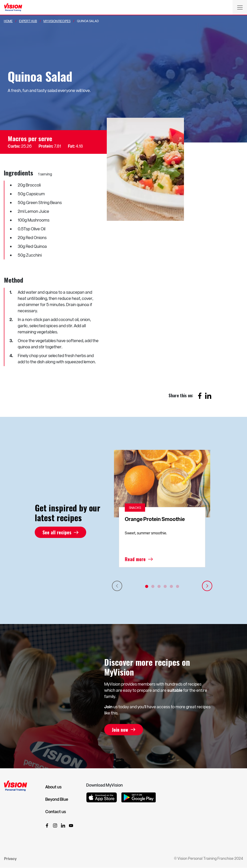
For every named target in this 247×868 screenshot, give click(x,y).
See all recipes (57, 532)
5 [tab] (171, 586)
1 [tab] (147, 586)
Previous (117, 586)
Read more (135, 559)
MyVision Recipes (57, 21)
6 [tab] (178, 586)
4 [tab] (165, 586)
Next (207, 586)
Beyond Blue (57, 799)
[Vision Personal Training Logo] (13, 7)
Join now (120, 730)
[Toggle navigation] (240, 7)
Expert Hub (28, 21)
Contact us (56, 812)
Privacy (10, 859)
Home (8, 21)
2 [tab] (153, 586)
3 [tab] (159, 586)
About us (53, 787)
